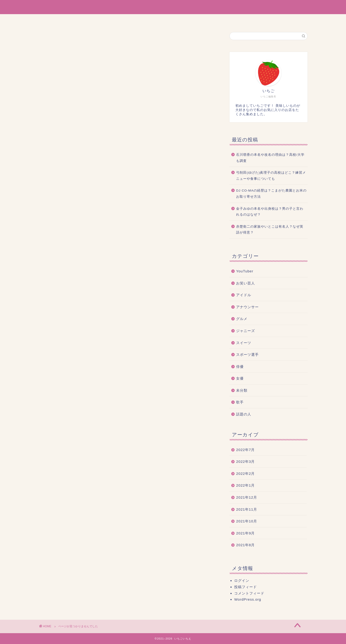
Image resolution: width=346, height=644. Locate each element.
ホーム (125, 20)
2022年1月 (245, 485)
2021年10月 (247, 521)
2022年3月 (245, 461)
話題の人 (66, 298)
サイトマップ (183, 20)
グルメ (64, 248)
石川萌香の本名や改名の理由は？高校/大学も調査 (270, 158)
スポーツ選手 (70, 267)
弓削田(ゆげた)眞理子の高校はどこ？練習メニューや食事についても (271, 176)
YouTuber (67, 224)
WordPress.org (248, 599)
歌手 (62, 292)
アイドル (66, 236)
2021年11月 (247, 509)
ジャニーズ (68, 254)
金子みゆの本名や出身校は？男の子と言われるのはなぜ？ (270, 212)
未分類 (64, 286)
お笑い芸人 (68, 229)
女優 (62, 279)
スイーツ (66, 260)
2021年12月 (247, 497)
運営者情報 (151, 20)
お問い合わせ (216, 20)
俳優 (62, 273)
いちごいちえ (173, 7)
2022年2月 (245, 474)
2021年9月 (245, 533)
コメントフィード (249, 593)
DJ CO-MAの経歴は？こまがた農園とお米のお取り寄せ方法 (271, 194)
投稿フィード (246, 587)
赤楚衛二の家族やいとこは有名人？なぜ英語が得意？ (270, 230)
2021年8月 (245, 545)
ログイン (242, 580)
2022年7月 (245, 450)
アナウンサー (70, 242)
